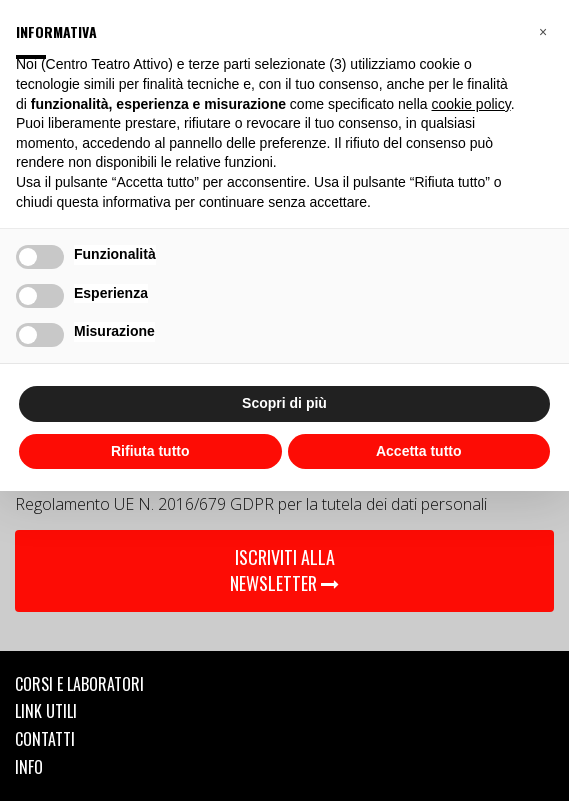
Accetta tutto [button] (419, 451)
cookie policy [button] (471, 104)
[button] (543, 32)
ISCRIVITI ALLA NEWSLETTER (284, 570)
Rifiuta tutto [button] (150, 451)
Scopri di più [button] (284, 403)
